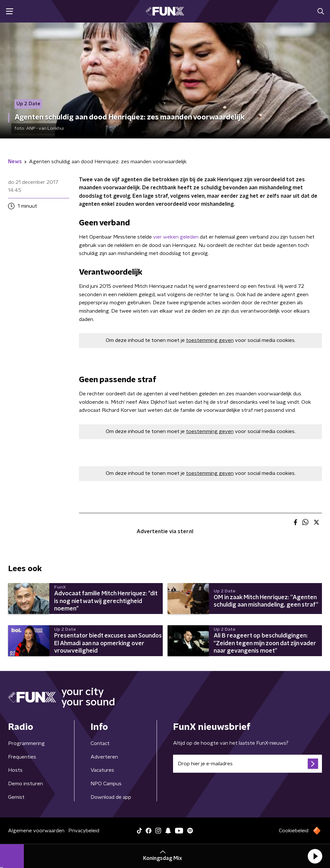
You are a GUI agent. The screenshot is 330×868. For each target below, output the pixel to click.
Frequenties (22, 757)
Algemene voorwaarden (36, 831)
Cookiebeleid (294, 831)
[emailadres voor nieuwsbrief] (247, 764)
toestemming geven (210, 340)
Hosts (15, 770)
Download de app (111, 797)
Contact (100, 743)
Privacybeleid (84, 831)
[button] (315, 856)
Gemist (16, 797)
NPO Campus (106, 784)
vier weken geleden (176, 237)
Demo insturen (25, 784)
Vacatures (102, 770)
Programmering (26, 743)
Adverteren (104, 757)
